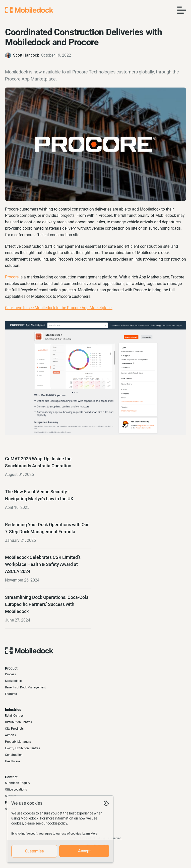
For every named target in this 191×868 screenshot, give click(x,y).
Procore (12, 277)
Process (10, 674)
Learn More (90, 836)
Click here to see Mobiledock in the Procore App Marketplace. (59, 308)
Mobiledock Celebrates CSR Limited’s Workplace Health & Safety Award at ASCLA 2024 (43, 564)
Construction (14, 755)
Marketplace (13, 681)
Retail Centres (14, 716)
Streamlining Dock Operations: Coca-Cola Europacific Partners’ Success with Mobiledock (47, 604)
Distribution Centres (18, 722)
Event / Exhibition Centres (22, 748)
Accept (84, 854)
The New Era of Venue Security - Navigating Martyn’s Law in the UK (39, 495)
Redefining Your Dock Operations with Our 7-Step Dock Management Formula (47, 528)
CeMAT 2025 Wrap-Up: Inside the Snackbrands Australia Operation (38, 462)
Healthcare (12, 761)
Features (11, 694)
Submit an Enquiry (18, 783)
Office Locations (16, 790)
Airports (10, 735)
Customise (34, 854)
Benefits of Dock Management (25, 687)
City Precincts (14, 729)
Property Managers (18, 742)
